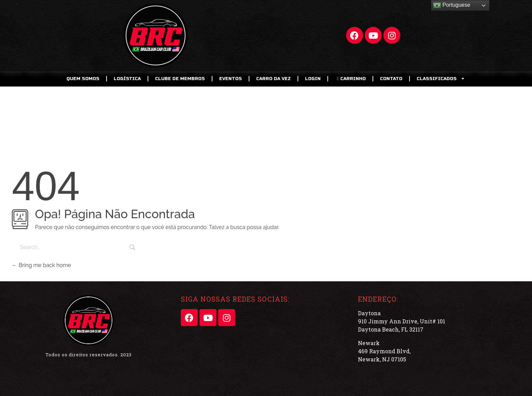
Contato (391, 79)
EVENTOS (231, 79)
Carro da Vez (273, 79)
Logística (127, 79)
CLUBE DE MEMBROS (180, 79)
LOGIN (313, 79)
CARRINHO (350, 79)
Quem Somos (83, 79)
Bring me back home (41, 265)
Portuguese (452, 5)
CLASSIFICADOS (441, 79)
